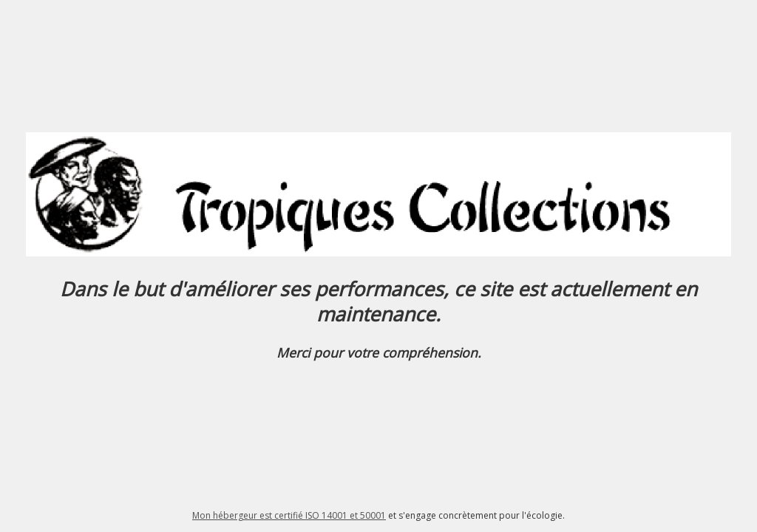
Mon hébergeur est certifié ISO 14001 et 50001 (289, 515)
